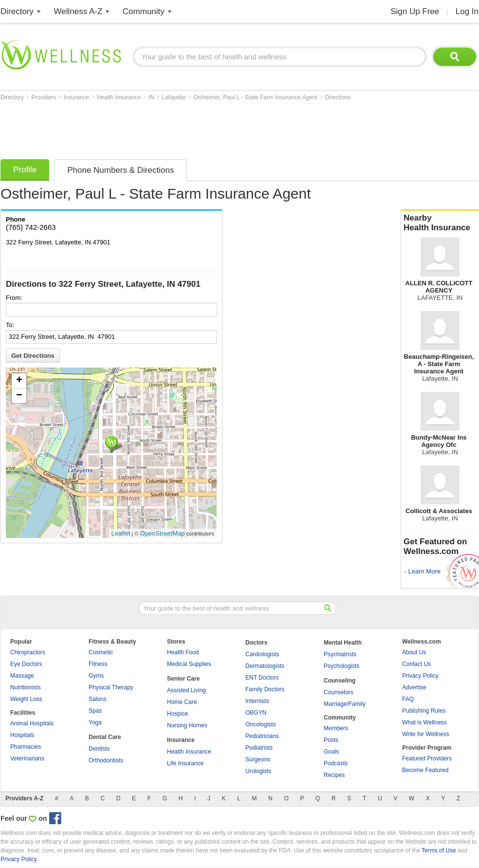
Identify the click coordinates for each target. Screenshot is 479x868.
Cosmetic (101, 652)
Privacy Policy (420, 676)
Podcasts (336, 763)
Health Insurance (120, 97)
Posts (331, 740)
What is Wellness (424, 722)
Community (144, 11)
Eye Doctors (26, 664)
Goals (331, 752)
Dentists (99, 749)
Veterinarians (27, 758)
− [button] (19, 396)
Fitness (98, 664)
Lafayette (175, 97)
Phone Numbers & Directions (120, 170)
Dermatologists (265, 666)
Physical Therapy (111, 687)
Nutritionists (26, 687)
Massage (22, 676)
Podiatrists (259, 748)
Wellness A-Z (78, 11)
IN (152, 97)
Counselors (339, 692)
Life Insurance (185, 763)
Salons (98, 699)
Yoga (95, 722)
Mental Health (343, 643)
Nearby (440, 223)
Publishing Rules (424, 711)
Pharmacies (26, 747)
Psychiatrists (340, 654)
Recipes (334, 775)
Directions (338, 97)
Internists (257, 701)
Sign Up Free (415, 11)
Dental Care (105, 737)
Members (336, 728)
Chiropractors (28, 652)
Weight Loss (26, 699)
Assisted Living (186, 690)
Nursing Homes (187, 725)
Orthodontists (106, 760)
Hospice (177, 714)
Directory (17, 11)
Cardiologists (262, 654)
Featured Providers (427, 758)
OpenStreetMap (163, 533)
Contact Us (416, 664)
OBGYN (256, 713)
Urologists (258, 771)
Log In (467, 11)
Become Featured (425, 770)
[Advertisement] (178, 128)
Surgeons (258, 759)
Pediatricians (262, 736)
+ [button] (19, 381)
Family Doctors (265, 689)
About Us (414, 652)
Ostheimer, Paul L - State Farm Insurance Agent (256, 97)
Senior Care (183, 679)
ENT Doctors (262, 678)
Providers (44, 97)
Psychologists (341, 666)
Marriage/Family (345, 704)
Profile (25, 170)
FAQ (408, 699)
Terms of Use (439, 850)
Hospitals (22, 735)
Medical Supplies (189, 664)
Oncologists (261, 724)
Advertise (414, 687)
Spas (95, 711)
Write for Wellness (426, 734)
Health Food (183, 652)
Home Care (182, 702)
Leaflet (121, 533)
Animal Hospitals (32, 723)
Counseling (340, 681)
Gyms (96, 676)
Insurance (77, 97)
